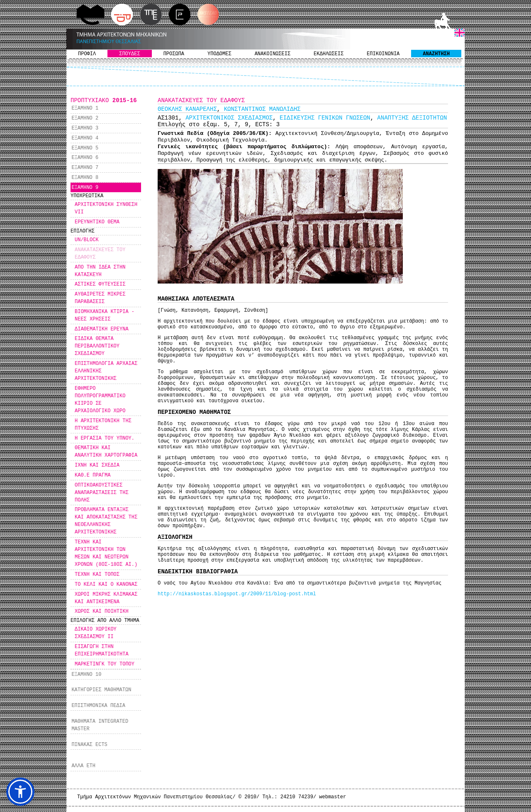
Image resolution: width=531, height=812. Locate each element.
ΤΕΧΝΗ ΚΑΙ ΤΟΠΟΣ (97, 575)
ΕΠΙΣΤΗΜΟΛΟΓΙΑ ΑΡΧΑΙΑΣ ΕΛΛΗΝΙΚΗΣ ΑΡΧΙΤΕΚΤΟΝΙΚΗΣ (106, 371)
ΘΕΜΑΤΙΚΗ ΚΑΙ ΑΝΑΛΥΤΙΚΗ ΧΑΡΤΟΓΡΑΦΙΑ (106, 452)
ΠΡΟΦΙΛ (87, 54)
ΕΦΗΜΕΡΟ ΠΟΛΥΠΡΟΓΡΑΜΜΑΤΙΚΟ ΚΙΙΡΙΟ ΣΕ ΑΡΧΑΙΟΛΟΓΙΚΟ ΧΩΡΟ (100, 400)
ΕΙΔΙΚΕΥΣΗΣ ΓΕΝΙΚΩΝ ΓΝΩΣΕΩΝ (325, 118)
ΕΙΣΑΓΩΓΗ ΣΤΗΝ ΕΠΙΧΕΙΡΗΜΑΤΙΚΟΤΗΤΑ (102, 651)
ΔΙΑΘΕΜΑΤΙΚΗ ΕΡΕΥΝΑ (102, 329)
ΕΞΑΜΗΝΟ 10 (86, 675)
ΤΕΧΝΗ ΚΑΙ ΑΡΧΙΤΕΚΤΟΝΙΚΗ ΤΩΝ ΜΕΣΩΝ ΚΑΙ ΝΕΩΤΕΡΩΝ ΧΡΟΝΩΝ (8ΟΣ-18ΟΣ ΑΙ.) (106, 553)
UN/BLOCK (87, 240)
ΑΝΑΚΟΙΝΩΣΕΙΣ (273, 54)
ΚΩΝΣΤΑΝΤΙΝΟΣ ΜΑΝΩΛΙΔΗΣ (262, 109)
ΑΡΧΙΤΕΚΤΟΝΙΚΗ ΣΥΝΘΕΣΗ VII (106, 208)
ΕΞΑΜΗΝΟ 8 (85, 178)
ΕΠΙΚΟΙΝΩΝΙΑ (383, 54)
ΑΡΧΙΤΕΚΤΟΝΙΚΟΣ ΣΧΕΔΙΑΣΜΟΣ (229, 118)
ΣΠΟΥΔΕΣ (129, 54)
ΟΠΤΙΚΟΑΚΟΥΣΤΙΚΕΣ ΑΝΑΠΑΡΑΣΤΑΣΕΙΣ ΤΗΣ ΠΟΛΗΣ (102, 493)
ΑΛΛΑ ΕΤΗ (83, 766)
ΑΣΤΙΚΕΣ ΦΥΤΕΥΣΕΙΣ (100, 284)
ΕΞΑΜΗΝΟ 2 (85, 118)
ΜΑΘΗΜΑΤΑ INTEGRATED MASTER (100, 725)
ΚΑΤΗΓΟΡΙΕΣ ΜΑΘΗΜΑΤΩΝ (101, 690)
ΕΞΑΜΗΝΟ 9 (85, 188)
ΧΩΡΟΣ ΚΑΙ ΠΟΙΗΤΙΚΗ (102, 611)
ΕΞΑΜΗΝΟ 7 (85, 168)
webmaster (332, 797)
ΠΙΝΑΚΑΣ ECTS (89, 745)
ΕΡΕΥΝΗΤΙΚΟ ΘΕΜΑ (97, 222)
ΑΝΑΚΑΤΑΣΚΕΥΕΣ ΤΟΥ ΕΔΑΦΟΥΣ (100, 254)
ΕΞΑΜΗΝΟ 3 (85, 128)
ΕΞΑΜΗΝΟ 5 (85, 148)
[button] (20, 792)
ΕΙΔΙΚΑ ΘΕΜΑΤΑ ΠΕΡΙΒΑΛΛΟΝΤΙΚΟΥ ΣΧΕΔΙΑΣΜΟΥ (97, 346)
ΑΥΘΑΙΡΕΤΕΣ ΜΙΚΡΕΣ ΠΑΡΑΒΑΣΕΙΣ (100, 298)
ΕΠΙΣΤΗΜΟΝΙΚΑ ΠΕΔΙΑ (98, 706)
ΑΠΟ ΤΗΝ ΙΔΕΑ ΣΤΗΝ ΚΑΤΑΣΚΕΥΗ (100, 271)
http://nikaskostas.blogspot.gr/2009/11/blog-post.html (237, 594)
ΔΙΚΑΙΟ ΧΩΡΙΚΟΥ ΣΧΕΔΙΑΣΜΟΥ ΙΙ (96, 633)
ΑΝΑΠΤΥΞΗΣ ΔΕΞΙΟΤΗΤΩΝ (412, 118)
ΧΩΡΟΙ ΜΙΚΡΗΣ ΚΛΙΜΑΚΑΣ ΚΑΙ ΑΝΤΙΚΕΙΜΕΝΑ (106, 598)
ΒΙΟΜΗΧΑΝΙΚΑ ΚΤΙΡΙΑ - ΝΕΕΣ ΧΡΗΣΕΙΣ (105, 316)
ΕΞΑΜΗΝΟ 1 (85, 108)
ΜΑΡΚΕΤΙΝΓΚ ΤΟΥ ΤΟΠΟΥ (105, 664)
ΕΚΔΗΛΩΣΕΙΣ (329, 54)
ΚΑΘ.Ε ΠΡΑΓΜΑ (93, 475)
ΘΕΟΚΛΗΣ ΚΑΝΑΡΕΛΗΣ (187, 109)
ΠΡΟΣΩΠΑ (174, 54)
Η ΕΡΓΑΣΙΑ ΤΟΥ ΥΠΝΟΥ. (105, 438)
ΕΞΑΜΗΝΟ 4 (85, 138)
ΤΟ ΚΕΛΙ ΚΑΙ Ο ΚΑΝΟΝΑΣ (106, 585)
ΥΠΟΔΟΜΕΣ (219, 54)
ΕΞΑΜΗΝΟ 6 (85, 158)
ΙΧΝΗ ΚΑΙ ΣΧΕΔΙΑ (97, 465)
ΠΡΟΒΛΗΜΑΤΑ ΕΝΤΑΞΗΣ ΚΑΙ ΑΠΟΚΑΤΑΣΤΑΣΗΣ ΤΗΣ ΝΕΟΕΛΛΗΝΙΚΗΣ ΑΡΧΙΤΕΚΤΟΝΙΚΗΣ (106, 521)
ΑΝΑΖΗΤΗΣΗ (436, 54)
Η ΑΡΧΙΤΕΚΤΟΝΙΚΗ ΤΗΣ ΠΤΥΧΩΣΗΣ (103, 425)
